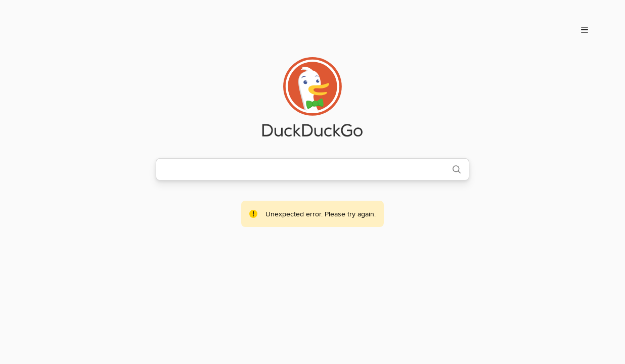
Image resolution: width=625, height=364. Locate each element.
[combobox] (300, 169)
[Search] (457, 169)
